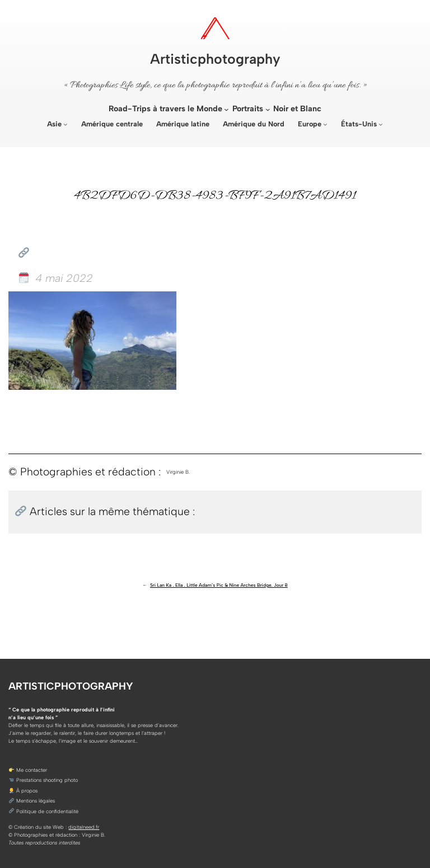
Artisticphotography (215, 59)
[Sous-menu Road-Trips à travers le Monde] (226, 109)
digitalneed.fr (84, 827)
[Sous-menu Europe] (325, 124)
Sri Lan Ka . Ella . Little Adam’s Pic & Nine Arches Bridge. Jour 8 (219, 585)
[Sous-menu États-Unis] (381, 124)
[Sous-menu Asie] (66, 124)
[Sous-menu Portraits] (268, 109)
